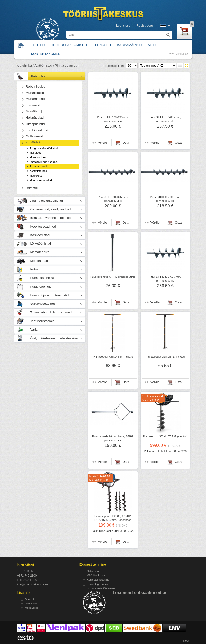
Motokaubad (39, 261)
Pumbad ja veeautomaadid (50, 295)
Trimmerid (33, 105)
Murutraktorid (35, 99)
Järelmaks (31, 604)
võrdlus (182, 54)
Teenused (102, 45)
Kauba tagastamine (98, 584)
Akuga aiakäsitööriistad (44, 148)
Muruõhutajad (36, 111)
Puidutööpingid (41, 287)
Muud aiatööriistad (41, 180)
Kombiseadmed (37, 130)
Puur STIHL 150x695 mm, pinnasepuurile (165, 119)
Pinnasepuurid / (66, 65)
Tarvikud (32, 188)
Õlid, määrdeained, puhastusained (55, 338)
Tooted (38, 45)
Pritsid (35, 269)
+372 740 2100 (27, 576)
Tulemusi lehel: (115, 66)
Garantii (30, 599)
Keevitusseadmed (43, 226)
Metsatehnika (40, 252)
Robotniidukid (36, 87)
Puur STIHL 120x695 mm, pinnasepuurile (113, 119)
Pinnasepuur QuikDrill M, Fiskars (113, 357)
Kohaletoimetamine (98, 580)
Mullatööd (36, 153)
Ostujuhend (94, 571)
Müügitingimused (97, 575)
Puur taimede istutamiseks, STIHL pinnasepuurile (113, 438)
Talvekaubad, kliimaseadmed (51, 312)
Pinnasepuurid (38, 166)
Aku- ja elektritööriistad (47, 201)
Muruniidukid (35, 93)
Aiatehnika (38, 76)
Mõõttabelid (32, 608)
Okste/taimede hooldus (44, 162)
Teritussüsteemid (42, 321)
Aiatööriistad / (44, 65)
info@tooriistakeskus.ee (33, 584)
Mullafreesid (34, 136)
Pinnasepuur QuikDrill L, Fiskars (165, 357)
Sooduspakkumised (69, 45)
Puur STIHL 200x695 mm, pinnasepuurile (165, 279)
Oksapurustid (35, 124)
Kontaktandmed (46, 54)
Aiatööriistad (35, 142)
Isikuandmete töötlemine (101, 588)
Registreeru (145, 25)
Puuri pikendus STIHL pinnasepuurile (113, 277)
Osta (126, 143)
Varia (34, 329)
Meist (153, 45)
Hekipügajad (35, 118)
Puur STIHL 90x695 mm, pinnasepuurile (165, 199)
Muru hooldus (38, 157)
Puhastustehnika (42, 278)
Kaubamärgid (129, 45)
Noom (187, 641)
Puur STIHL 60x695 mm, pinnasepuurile (113, 199)
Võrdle (103, 143)
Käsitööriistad (40, 235)
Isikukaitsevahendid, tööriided (51, 218)
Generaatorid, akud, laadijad (51, 209)
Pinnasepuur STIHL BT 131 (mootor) (165, 436)
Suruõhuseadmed (43, 304)
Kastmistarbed (38, 171)
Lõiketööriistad (41, 244)
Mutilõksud (36, 176)
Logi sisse (123, 25)
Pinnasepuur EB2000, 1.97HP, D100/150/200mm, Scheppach (113, 518)
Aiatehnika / (25, 65)
